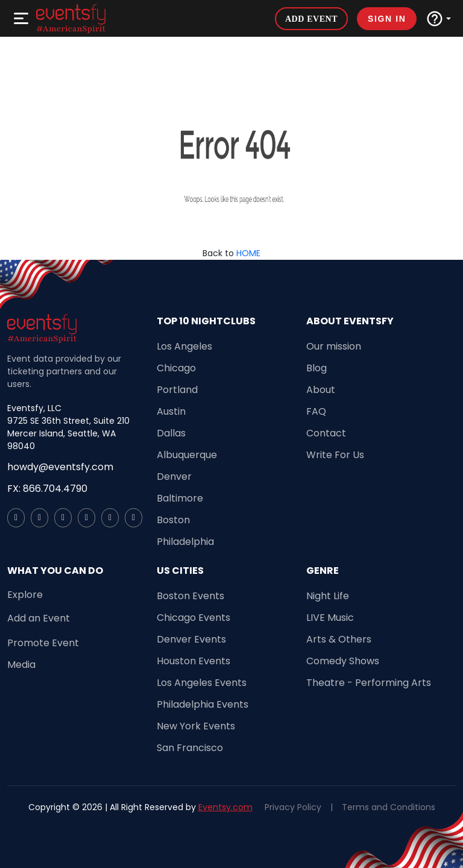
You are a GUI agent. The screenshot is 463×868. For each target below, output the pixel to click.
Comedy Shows (343, 661)
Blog (317, 368)
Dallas (171, 433)
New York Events (196, 726)
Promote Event (43, 643)
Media (21, 665)
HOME (248, 253)
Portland (177, 390)
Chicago (176, 368)
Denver (174, 476)
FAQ (316, 411)
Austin (171, 411)
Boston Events (191, 596)
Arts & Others (339, 639)
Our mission (334, 346)
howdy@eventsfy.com (60, 467)
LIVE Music (330, 618)
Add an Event (39, 618)
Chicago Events (194, 618)
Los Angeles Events (202, 683)
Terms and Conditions (389, 807)
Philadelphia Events (203, 704)
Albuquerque (187, 455)
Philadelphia (185, 542)
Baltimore (180, 498)
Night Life (328, 596)
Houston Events (194, 661)
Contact (326, 433)
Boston (173, 520)
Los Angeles (184, 346)
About (321, 390)
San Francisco (190, 748)
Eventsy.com (225, 807)
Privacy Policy (293, 807)
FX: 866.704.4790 (47, 489)
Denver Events (191, 639)
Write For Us (335, 455)
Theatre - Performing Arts (369, 683)
